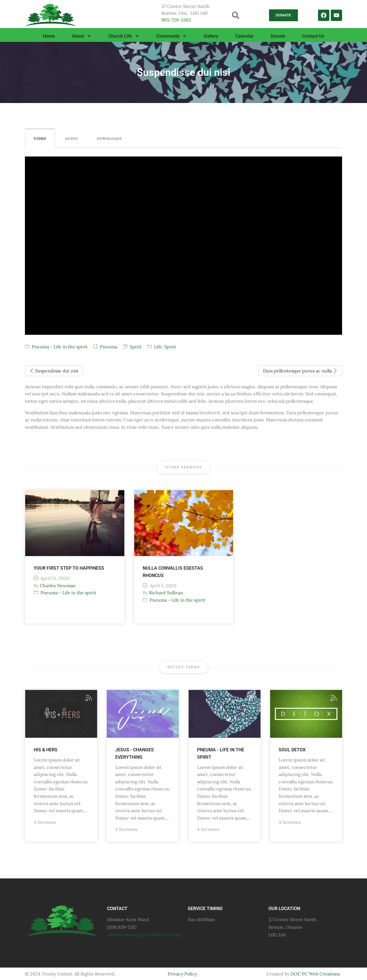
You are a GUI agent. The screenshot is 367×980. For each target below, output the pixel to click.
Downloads (109, 139)
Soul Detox (292, 750)
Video (40, 139)
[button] (236, 15)
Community (172, 36)
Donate (278, 36)
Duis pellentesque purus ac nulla (300, 371)
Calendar (245, 36)
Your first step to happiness (69, 568)
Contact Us (313, 36)
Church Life (124, 36)
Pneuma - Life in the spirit (60, 347)
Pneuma (109, 347)
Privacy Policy (182, 974)
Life (158, 347)
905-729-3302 (176, 20)
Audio (72, 139)
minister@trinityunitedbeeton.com (144, 935)
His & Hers (46, 750)
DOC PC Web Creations (315, 974)
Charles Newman (58, 586)
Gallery (211, 36)
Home (49, 36)
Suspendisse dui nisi (54, 371)
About (82, 36)
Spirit (136, 347)
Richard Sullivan (166, 593)
